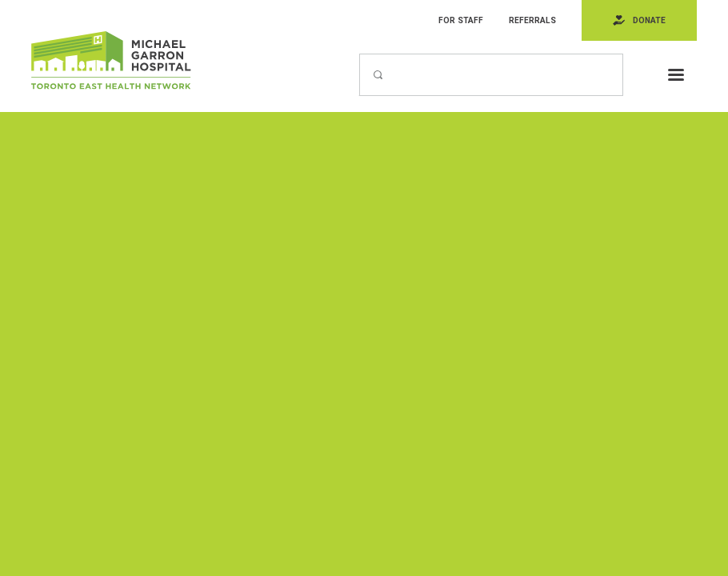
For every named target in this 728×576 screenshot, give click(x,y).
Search (359, 53)
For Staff (461, 20)
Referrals (532, 20)
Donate (649, 20)
